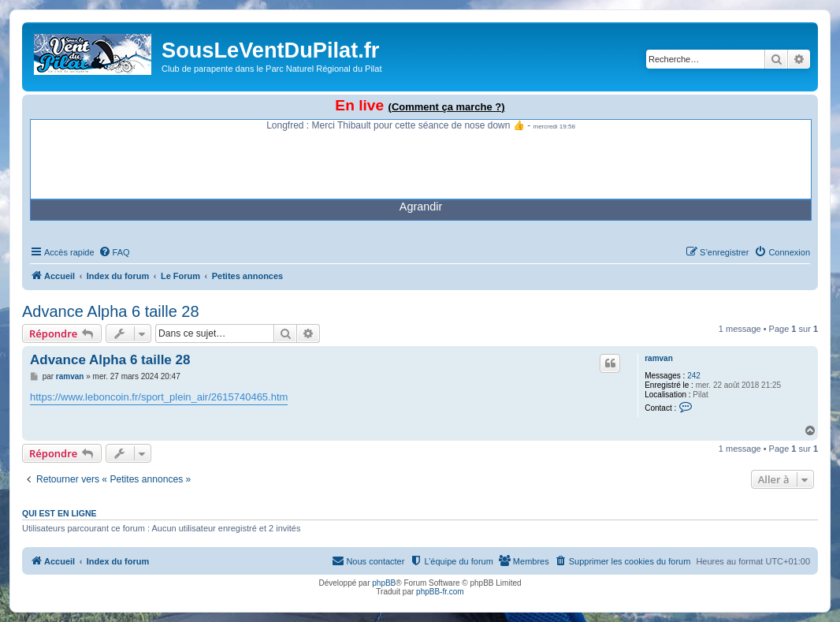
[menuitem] (114, 252)
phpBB (384, 583)
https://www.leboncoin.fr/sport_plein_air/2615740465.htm (159, 397)
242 (694, 376)
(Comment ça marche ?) (447, 107)
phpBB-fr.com (440, 592)
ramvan (659, 358)
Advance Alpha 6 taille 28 (111, 311)
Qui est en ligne (59, 513)
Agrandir (421, 207)
